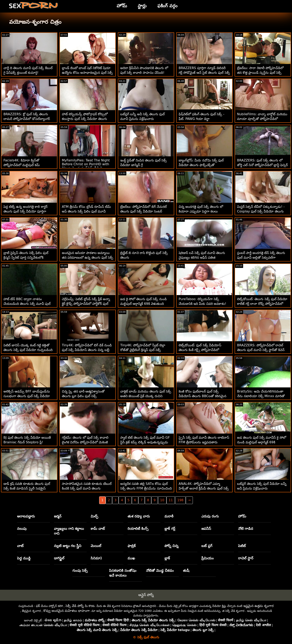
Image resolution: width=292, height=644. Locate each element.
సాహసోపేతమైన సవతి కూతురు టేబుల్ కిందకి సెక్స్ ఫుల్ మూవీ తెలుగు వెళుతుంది (87, 488)
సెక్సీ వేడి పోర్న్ (75, 606)
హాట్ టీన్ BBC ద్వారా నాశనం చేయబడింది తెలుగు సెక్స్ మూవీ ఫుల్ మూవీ (27, 304)
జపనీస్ (206, 529)
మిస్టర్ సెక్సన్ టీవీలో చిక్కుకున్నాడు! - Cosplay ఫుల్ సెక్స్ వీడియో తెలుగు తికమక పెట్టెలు (261, 211)
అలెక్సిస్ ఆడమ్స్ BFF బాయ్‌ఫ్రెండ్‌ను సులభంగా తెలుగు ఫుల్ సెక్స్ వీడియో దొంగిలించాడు (27, 396)
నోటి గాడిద (246, 529)
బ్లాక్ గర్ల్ (170, 529)
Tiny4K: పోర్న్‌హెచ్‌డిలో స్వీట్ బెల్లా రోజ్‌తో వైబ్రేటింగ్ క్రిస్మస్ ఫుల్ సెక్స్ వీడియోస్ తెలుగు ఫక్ (143, 350)
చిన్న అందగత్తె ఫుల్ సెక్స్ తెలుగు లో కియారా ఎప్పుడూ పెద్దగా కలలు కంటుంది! (201, 211)
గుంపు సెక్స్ (80, 570)
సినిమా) (96, 558)
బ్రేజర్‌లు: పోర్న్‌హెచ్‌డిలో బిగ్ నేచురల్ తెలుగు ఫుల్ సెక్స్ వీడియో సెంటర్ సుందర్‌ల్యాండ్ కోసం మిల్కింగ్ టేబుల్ (144, 211)
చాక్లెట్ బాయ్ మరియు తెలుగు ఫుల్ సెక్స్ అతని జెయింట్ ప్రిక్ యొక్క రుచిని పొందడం (146, 396)
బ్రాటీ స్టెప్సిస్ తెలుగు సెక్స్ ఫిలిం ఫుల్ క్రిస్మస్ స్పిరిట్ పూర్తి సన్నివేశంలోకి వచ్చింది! (26, 257)
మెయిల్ (96, 546)
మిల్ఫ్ (94, 516)
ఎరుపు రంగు (210, 516)
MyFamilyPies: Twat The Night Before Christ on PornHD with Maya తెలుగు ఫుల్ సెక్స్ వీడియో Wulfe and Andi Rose (86, 166)
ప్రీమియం (208, 558)
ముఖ (131, 558)
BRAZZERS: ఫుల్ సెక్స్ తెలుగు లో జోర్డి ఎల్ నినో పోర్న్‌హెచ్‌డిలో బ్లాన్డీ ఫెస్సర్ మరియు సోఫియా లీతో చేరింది (262, 165)
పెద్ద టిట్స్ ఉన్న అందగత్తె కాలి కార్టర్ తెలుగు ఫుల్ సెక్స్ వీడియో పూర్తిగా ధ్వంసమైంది (25, 211)
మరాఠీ (169, 516)
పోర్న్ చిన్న (171, 546)
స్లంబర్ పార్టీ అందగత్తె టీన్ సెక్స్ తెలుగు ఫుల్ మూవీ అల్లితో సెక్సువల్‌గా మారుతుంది (261, 257)
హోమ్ (242, 516)
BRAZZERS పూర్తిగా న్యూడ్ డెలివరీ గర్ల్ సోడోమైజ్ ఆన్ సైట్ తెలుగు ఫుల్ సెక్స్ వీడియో (204, 73)
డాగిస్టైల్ (59, 558)
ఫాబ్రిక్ (132, 546)
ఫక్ (38, 606)
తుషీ (186, 570)
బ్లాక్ (167, 558)
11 (171, 500)
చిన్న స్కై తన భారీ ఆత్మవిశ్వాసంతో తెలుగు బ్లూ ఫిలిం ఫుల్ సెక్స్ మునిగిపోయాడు (83, 396)
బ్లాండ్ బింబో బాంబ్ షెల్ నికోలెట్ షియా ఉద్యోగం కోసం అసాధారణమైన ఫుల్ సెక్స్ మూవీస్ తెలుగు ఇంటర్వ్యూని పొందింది (87, 73)
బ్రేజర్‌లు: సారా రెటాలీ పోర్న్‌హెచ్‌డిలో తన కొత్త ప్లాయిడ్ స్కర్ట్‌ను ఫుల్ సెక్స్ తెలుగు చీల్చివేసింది (260, 73)
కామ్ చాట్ (98, 529)
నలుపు (22, 529)
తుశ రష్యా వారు (139, 516)
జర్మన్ (58, 516)
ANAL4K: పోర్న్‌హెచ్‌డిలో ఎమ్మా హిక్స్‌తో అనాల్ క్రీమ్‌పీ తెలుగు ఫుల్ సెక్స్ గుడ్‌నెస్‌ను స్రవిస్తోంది (204, 488)
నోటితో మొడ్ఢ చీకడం (160, 570)
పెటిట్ (242, 546)
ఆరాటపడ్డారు (26, 516)
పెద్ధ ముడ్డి (24, 558)
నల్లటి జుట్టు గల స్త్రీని (68, 546)
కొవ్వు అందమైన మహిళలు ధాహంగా (67, 611)
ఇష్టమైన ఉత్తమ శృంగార (258, 606)
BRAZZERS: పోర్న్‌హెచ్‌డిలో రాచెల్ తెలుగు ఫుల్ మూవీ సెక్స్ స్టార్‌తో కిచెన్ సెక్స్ (261, 350)
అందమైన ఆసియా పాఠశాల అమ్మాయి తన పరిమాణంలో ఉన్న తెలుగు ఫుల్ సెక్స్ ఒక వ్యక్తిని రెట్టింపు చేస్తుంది (87, 257)
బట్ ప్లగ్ (207, 546)
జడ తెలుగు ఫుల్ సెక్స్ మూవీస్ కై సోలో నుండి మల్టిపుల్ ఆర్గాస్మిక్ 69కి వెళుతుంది (262, 442)
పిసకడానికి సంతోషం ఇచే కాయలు (123, 573)
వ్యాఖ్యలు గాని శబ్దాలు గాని (69, 531)
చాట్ (20, 546)
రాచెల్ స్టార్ (246, 558)
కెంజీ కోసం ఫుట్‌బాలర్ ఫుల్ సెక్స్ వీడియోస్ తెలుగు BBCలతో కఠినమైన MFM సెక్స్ (202, 396)
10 (162, 500)
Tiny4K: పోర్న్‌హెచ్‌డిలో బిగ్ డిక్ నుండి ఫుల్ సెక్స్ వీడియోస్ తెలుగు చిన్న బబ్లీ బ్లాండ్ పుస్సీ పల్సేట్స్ (87, 350)
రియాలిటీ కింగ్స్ (138, 529)
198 (180, 500)
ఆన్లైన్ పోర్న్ (146, 595)
